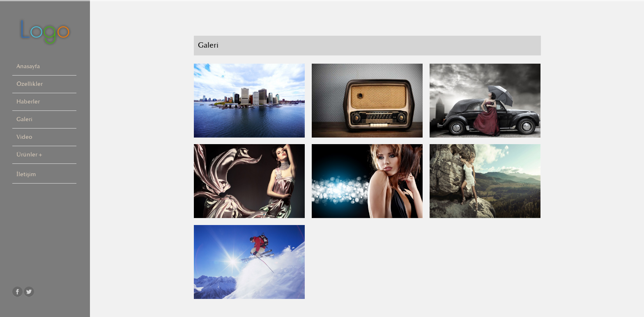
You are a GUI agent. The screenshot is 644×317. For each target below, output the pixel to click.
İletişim (26, 174)
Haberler (28, 102)
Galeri (24, 119)
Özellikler (30, 84)
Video (24, 137)
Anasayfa (28, 66)
